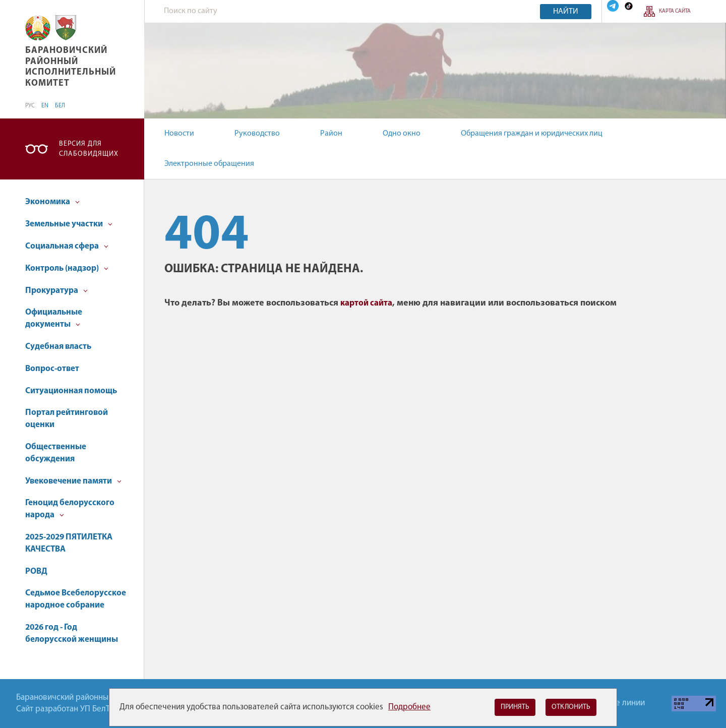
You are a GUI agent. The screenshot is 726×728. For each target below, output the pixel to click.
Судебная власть (58, 347)
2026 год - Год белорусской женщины (72, 633)
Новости (179, 134)
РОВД (36, 571)
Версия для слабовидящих (89, 149)
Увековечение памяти (73, 481)
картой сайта (366, 303)
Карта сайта (675, 11)
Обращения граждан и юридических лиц (532, 134)
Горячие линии (618, 703)
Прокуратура (56, 291)
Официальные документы (54, 318)
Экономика (52, 202)
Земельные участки (69, 224)
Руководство (257, 134)
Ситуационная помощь (71, 391)
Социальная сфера (67, 246)
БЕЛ (60, 106)
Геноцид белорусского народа (70, 509)
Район (331, 134)
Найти (566, 12)
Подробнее (409, 707)
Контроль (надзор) (67, 268)
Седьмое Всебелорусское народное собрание (76, 599)
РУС (30, 106)
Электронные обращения (209, 164)
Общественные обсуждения (56, 453)
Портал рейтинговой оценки (67, 419)
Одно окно (402, 134)
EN (45, 106)
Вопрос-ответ (52, 369)
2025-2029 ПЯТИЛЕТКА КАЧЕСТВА (69, 543)
